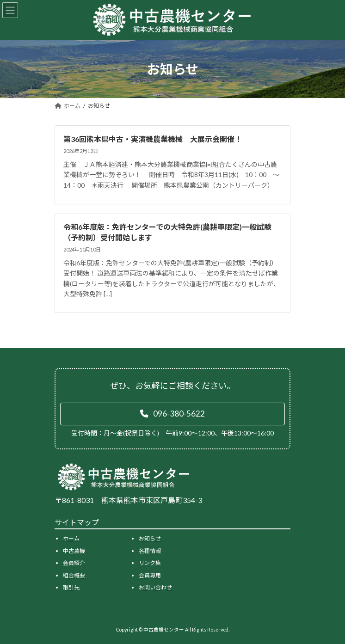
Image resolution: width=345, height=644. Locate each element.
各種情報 (150, 551)
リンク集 (150, 563)
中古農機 (74, 551)
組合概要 (74, 575)
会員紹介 (74, 563)
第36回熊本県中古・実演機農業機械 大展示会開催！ (153, 139)
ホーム (71, 538)
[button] (172, 414)
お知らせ (150, 538)
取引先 (71, 588)
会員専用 (150, 575)
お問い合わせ (155, 588)
